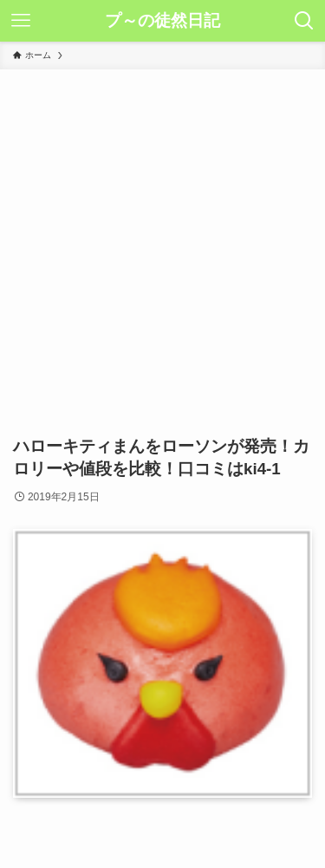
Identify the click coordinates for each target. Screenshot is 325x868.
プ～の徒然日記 (162, 21)
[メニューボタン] (21, 21)
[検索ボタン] (304, 21)
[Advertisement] (162, 241)
